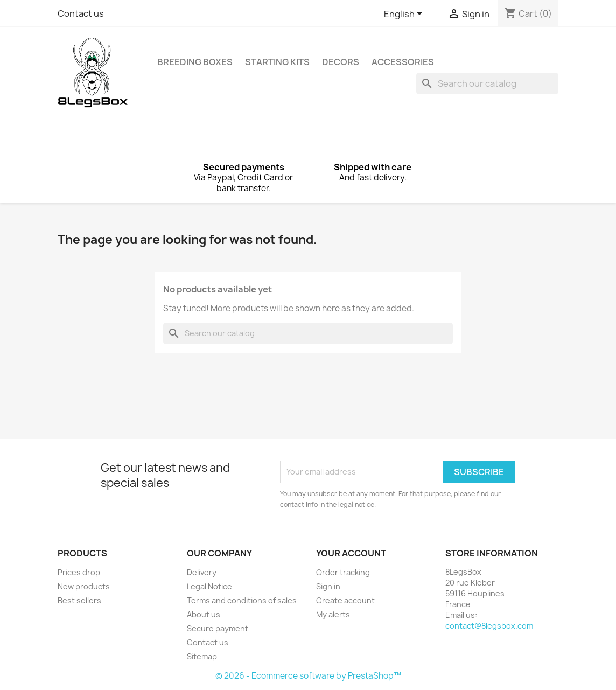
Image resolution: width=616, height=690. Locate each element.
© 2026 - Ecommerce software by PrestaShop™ (308, 676)
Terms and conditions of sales (242, 600)
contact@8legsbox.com (489, 626)
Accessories (403, 62)
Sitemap (202, 656)
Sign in (328, 586)
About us (204, 614)
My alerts (333, 614)
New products (84, 586)
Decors (341, 62)
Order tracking (343, 572)
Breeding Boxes (195, 62)
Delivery (202, 572)
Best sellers (79, 600)
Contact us (81, 13)
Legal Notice (209, 586)
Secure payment (218, 628)
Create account (345, 600)
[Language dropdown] (405, 15)
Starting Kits (277, 62)
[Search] (487, 83)
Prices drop (79, 572)
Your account (351, 553)
